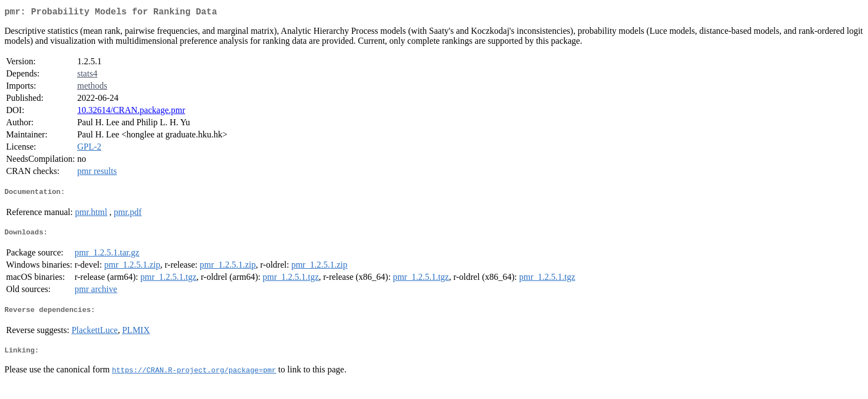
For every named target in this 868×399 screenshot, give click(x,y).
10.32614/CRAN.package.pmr (131, 112)
